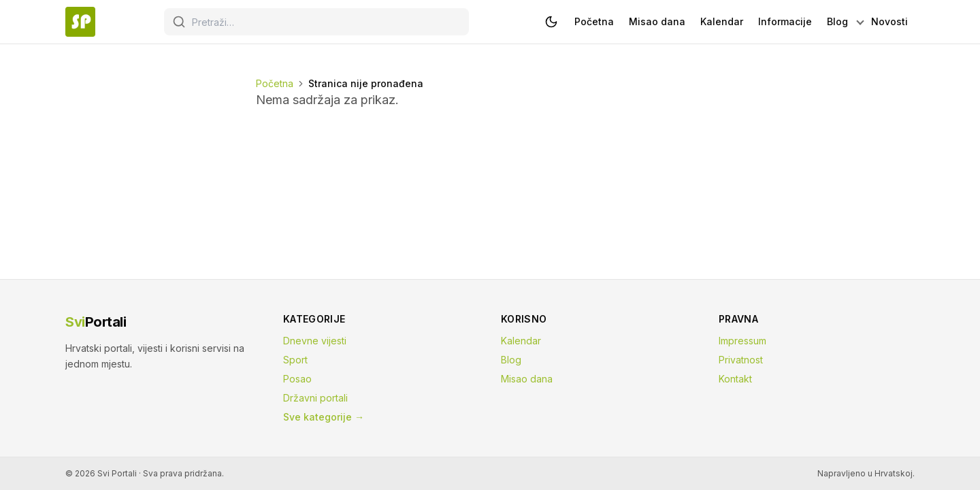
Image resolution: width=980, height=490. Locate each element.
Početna (275, 83)
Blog (511, 360)
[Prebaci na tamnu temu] (551, 22)
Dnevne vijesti (315, 341)
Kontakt (735, 379)
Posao (297, 379)
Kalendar (521, 341)
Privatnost (741, 360)
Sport (295, 360)
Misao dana (527, 379)
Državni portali (315, 398)
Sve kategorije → (324, 417)
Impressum (742, 341)
